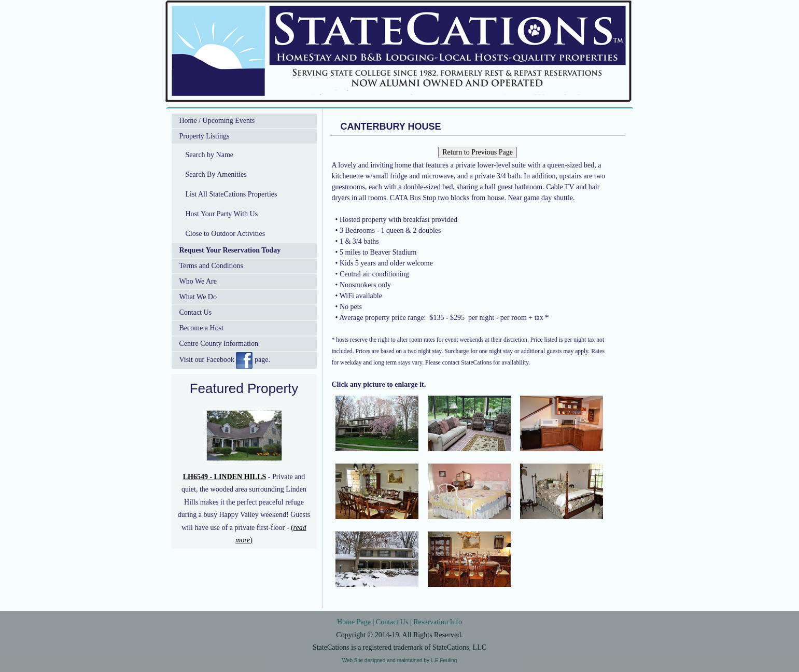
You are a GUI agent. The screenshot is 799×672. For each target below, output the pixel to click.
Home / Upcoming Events (217, 121)
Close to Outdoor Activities (226, 234)
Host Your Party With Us (222, 214)
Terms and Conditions (211, 266)
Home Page (354, 622)
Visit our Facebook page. (225, 360)
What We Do (198, 297)
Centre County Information (219, 344)
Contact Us (196, 312)
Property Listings (205, 136)
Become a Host (202, 328)
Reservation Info (438, 622)
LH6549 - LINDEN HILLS (225, 477)
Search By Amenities (216, 174)
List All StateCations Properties (232, 194)
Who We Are (198, 281)
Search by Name (210, 155)
